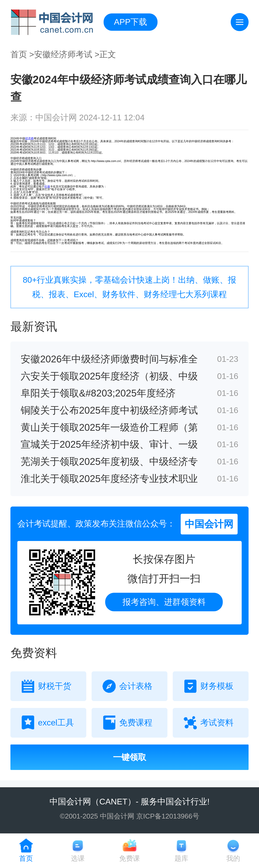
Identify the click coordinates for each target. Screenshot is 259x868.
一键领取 (130, 757)
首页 (19, 54)
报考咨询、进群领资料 (164, 602)
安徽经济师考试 (63, 54)
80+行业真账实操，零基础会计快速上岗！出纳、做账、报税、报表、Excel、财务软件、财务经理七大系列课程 (130, 287)
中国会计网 (70, 802)
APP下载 (131, 22)
